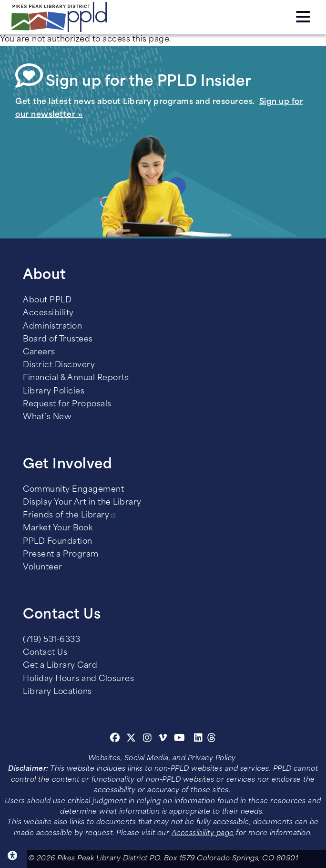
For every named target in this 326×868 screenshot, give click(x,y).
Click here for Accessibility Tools (13, 856)
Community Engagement (73, 490)
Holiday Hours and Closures (78, 679)
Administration (52, 327)
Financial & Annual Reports (76, 378)
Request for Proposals (67, 404)
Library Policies (54, 392)
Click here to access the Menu (303, 17)
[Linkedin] (199, 739)
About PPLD (47, 300)
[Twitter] (131, 739)
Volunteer (43, 568)
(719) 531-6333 (51, 640)
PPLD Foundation (58, 542)
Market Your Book (58, 528)
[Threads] (212, 739)
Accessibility (48, 313)
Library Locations (57, 692)
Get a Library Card (60, 666)
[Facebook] (115, 739)
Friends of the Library (66, 516)
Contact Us (45, 653)
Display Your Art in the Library (82, 503)
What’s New (47, 417)
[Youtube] (180, 739)
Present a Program (61, 555)
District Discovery (59, 365)
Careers (39, 352)
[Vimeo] (163, 739)
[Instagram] (149, 739)
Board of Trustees (58, 340)
